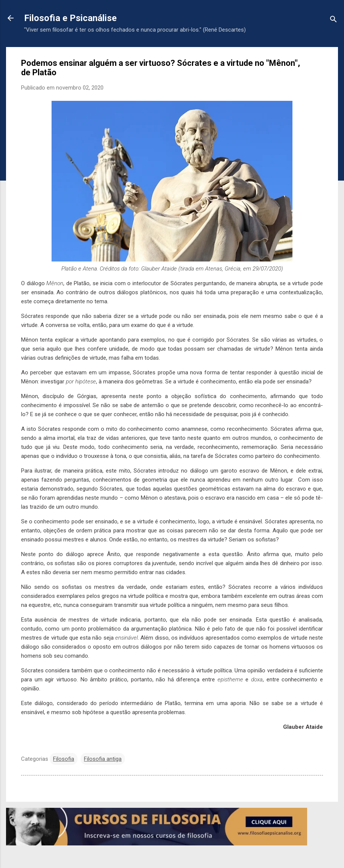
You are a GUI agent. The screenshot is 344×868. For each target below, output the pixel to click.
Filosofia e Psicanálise (70, 18)
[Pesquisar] (333, 21)
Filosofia (64, 759)
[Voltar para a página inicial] (11, 19)
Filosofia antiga (103, 759)
